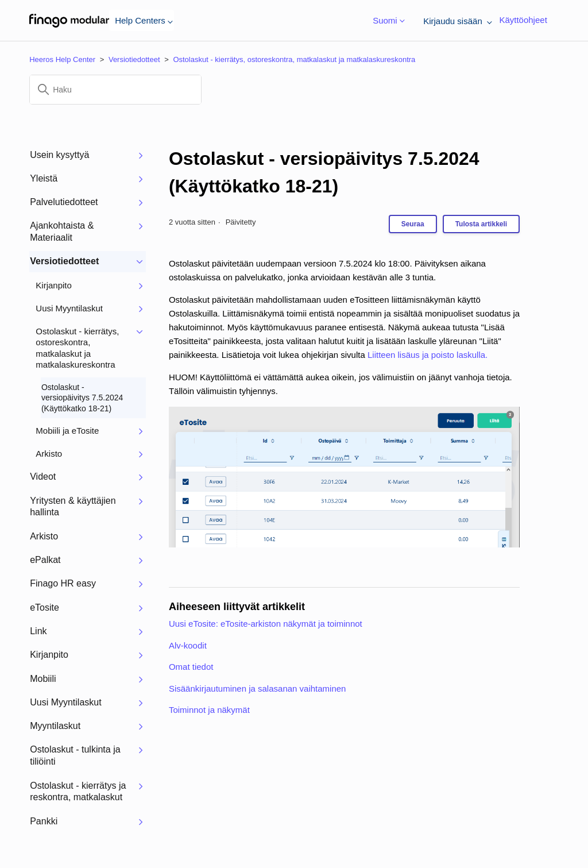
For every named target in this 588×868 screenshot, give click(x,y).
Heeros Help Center (62, 59)
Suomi (386, 21)
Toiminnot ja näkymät (209, 710)
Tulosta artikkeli (481, 224)
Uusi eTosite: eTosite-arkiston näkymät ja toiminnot (266, 624)
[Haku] (115, 90)
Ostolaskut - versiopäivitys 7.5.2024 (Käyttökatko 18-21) (324, 172)
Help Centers (142, 20)
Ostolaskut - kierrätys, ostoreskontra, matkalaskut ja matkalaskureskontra (294, 59)
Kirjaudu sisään (455, 21)
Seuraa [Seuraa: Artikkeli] (413, 224)
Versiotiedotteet (134, 59)
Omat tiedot (191, 667)
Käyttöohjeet (523, 20)
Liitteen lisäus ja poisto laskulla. (428, 355)
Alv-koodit (188, 645)
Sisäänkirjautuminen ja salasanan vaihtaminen (258, 688)
